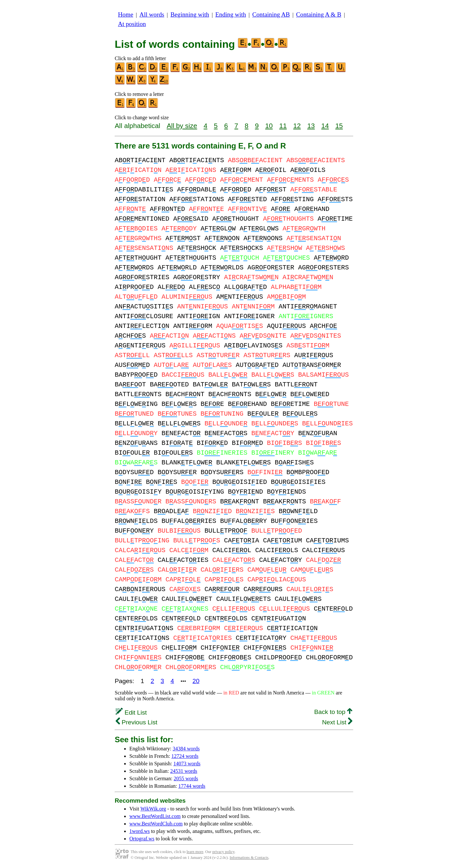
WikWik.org (153, 809)
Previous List (136, 722)
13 (311, 126)
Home (126, 14)
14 (325, 126)
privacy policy (223, 852)
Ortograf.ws (142, 839)
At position (132, 24)
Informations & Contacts (249, 858)
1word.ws (140, 831)
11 (283, 126)
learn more (195, 852)
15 (339, 126)
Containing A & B (319, 14)
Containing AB (271, 14)
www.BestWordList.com (155, 816)
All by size (182, 126)
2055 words (186, 778)
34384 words (186, 749)
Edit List (131, 713)
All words (152, 14)
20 (196, 681)
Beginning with (190, 14)
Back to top (333, 712)
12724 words (185, 756)
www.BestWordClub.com (156, 824)
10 (269, 126)
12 (297, 126)
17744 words (192, 786)
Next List (337, 722)
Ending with (231, 14)
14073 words (187, 764)
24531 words (184, 771)
